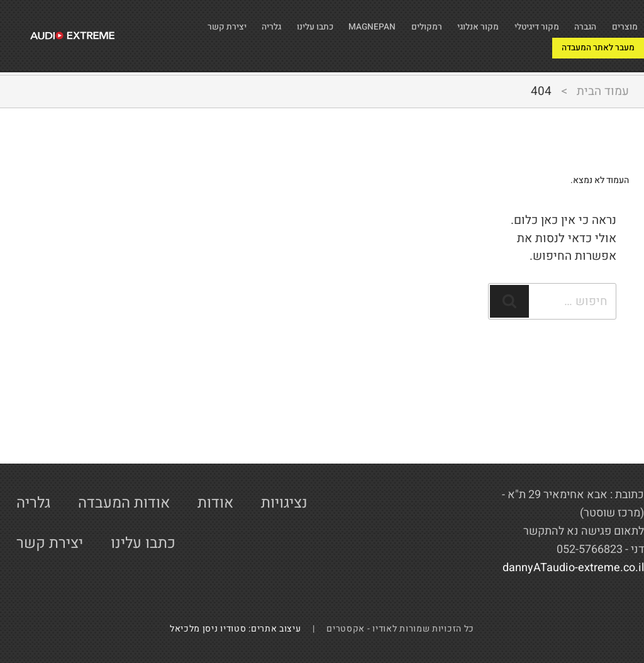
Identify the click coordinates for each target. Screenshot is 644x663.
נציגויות (284, 503)
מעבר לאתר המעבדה (522, 49)
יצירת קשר (613, 49)
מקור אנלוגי (441, 23)
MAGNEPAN (313, 23)
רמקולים (379, 23)
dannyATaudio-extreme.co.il (573, 568)
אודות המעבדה (124, 503)
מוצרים (621, 23)
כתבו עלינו (243, 23)
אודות (215, 503)
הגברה (574, 23)
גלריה (189, 23)
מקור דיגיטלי (514, 23)
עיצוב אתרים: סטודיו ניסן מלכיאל (240, 629)
